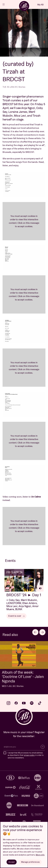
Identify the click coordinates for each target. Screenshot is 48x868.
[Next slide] (42, 632)
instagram (8, 703)
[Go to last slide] (35, 632)
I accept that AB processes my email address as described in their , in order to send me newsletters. (26, 755)
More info (40, 855)
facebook (16, 703)
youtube (24, 703)
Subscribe (43, 747)
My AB (40, 5)
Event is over (16, 616)
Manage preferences (30, 862)
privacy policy (29, 755)
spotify (32, 703)
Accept (12, 862)
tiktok (40, 703)
